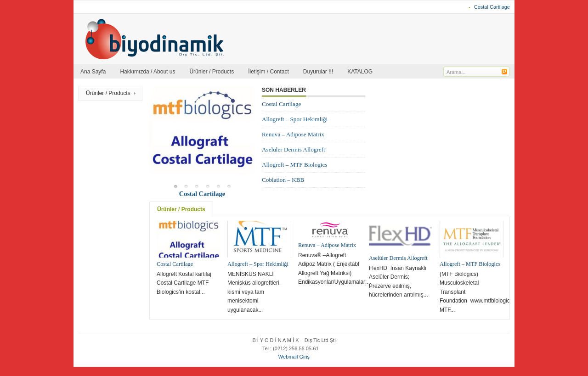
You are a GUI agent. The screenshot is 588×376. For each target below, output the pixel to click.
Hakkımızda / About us (147, 72)
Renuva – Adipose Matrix (293, 134)
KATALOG (360, 72)
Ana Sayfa (93, 72)
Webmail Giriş (294, 357)
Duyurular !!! (318, 72)
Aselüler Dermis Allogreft (294, 149)
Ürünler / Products (212, 72)
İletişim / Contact (269, 72)
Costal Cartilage (492, 7)
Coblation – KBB (283, 180)
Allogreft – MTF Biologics (295, 165)
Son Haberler (284, 90)
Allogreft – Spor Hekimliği (295, 119)
